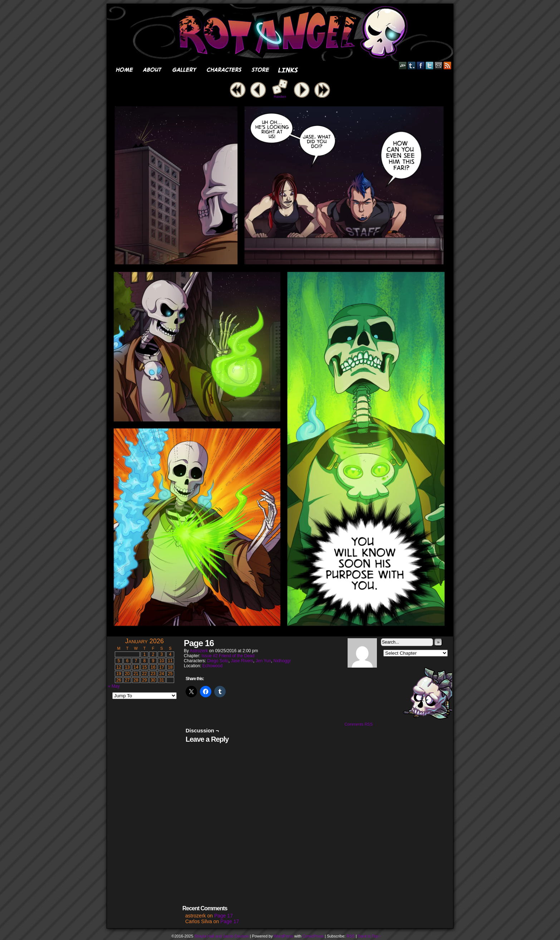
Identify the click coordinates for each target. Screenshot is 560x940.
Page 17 (223, 916)
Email (439, 65)
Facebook (421, 65)
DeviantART (403, 65)
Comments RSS (358, 724)
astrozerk (199, 651)
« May (114, 686)
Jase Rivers (242, 661)
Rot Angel (282, 32)
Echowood (212, 666)
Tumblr (412, 65)
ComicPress (313, 936)
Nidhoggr (282, 661)
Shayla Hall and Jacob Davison (221, 936)
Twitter (430, 65)
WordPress (284, 936)
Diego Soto (218, 661)
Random (280, 97)
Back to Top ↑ (370, 936)
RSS (448, 65)
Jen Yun (263, 661)
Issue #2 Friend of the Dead (228, 656)
